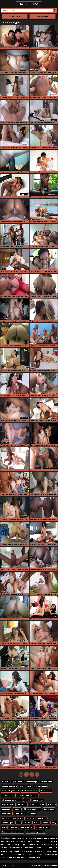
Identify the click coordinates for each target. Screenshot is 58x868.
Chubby (36, 823)
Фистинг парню (40, 786)
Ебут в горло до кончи (36, 832)
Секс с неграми (29, 4)
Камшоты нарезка (9, 786)
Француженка (8, 795)
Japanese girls (8, 823)
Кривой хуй (42, 818)
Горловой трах (32, 782)
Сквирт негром (26, 827)
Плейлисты (15, 16)
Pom (29, 786)
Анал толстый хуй (37, 805)
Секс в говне (49, 809)
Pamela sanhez (21, 814)
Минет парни (38, 800)
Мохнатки (52, 805)
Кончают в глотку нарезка (13, 832)
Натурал (13, 827)
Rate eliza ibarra (8, 805)
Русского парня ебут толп (27, 795)
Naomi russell (46, 791)
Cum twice (6, 809)
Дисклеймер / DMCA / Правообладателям (43, 865)
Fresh (4, 827)
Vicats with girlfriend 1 (10, 791)
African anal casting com (12, 800)
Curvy (54, 823)
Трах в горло (18, 782)
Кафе (19, 823)
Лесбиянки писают (30, 791)
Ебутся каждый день (32, 809)
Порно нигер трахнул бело (13, 818)
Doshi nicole (7, 814)
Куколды (30, 818)
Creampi (27, 823)
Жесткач (6, 782)
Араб (22, 786)
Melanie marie (47, 782)
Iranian (45, 823)
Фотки (27, 800)
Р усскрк (17, 809)
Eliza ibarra (22, 805)
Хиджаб (33, 814)
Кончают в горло (42, 827)
